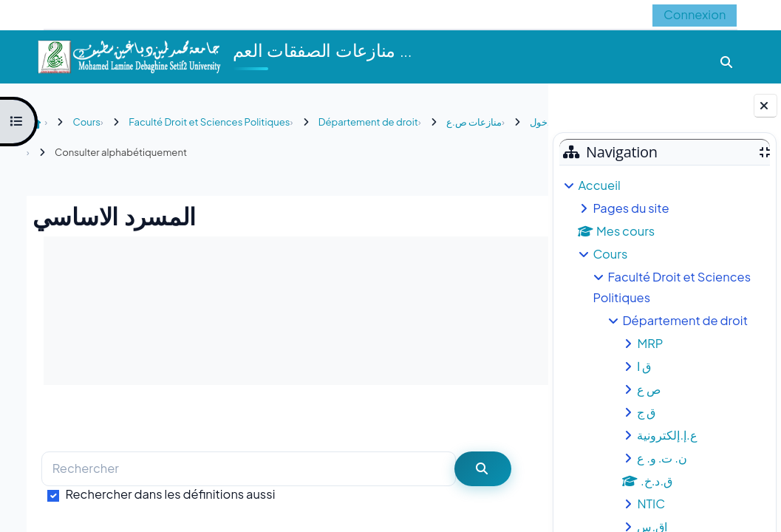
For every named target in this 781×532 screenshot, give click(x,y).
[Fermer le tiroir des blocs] (765, 106)
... (507, 417)
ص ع (649, 389)
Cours (610, 254)
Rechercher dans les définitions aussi (168, 494)
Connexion (693, 14)
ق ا (644, 366)
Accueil (599, 185)
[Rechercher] (246, 469)
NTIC (651, 504)
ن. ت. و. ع (662, 458)
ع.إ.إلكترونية (667, 435)
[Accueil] (129, 55)
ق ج (646, 412)
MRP (650, 343)
